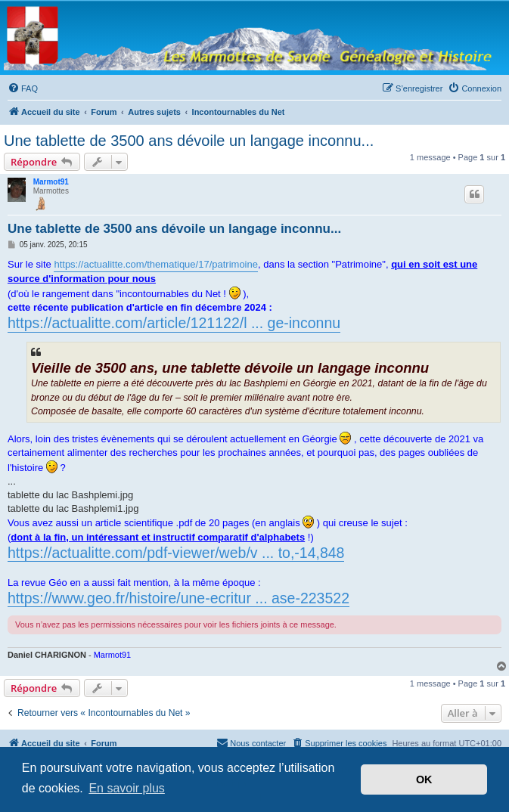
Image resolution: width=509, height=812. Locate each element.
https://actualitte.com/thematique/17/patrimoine (156, 264)
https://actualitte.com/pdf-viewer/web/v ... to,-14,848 (176, 553)
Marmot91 (51, 182)
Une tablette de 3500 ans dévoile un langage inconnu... (189, 141)
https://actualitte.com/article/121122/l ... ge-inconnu (174, 323)
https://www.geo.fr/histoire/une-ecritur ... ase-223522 (178, 598)
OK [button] (424, 779)
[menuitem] (23, 88)
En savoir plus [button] (127, 788)
